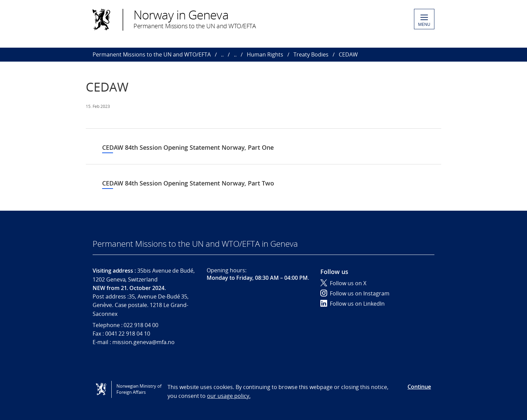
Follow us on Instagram (355, 293)
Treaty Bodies (311, 54)
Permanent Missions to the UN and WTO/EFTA (152, 54)
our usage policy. (229, 396)
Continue (419, 387)
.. (222, 54)
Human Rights (265, 54)
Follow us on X (343, 283)
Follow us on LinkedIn (353, 304)
